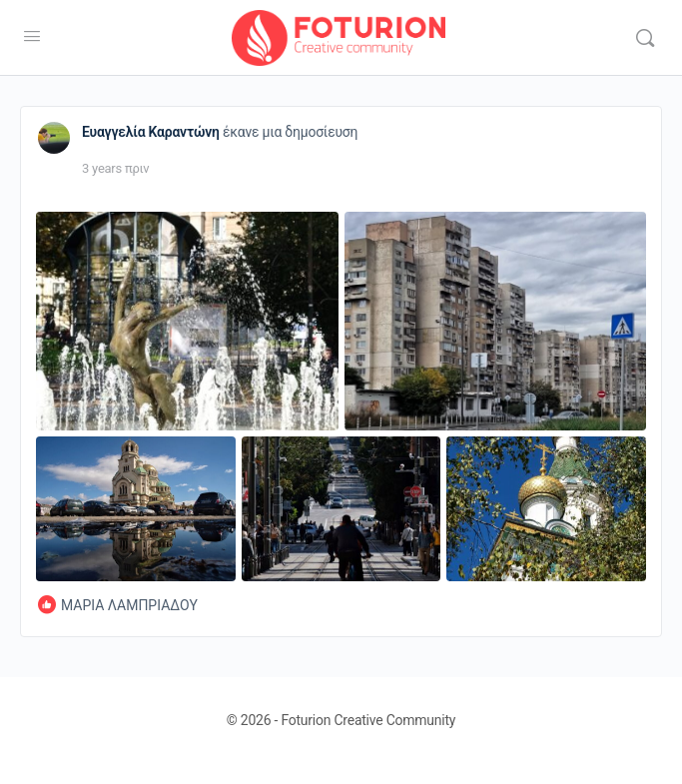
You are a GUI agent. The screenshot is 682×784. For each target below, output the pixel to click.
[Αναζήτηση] (645, 38)
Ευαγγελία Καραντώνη (151, 132)
